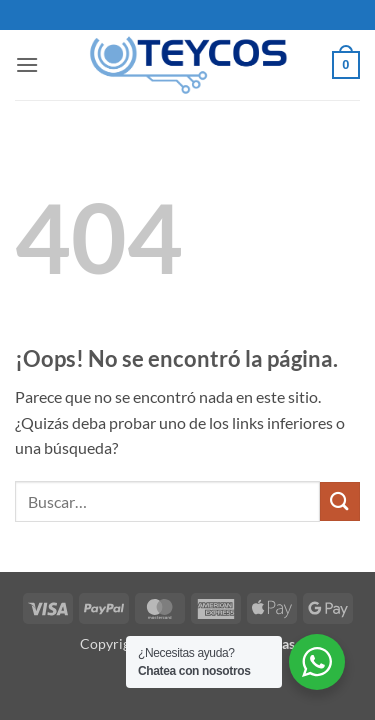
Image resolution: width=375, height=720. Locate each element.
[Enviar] (340, 501)
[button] (27, 64)
